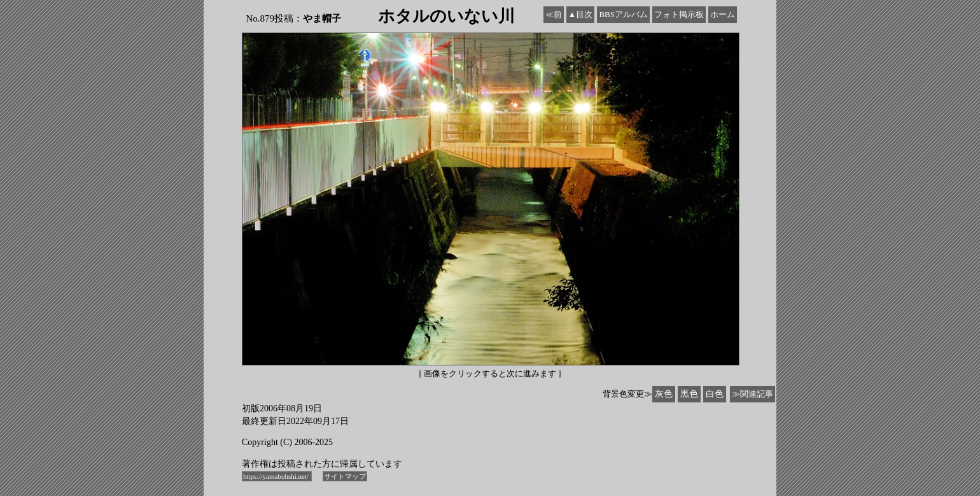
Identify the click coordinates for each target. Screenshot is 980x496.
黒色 (689, 394)
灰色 (664, 394)
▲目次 (581, 14)
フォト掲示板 (679, 14)
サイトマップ (345, 476)
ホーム (723, 14)
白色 (715, 394)
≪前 (554, 14)
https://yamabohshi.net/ (277, 476)
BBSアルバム (623, 14)
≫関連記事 (752, 394)
